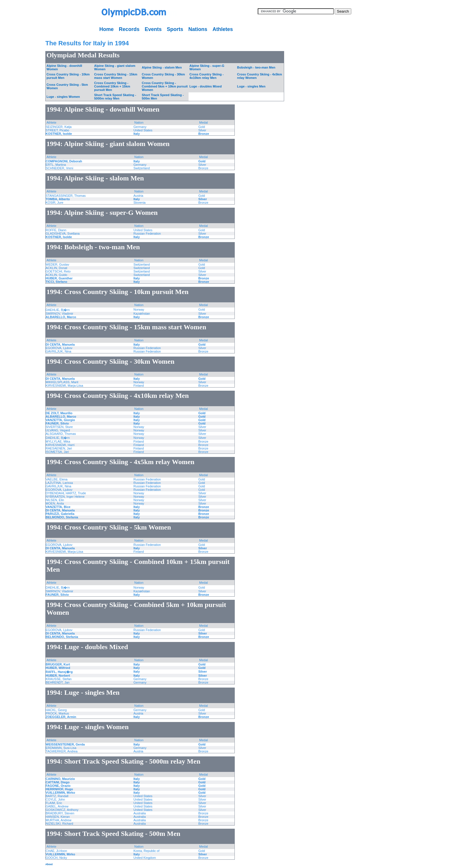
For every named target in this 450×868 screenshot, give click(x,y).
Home (106, 29)
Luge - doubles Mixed (205, 86)
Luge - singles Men (251, 86)
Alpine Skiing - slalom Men (162, 67)
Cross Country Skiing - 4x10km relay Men (206, 76)
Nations (198, 29)
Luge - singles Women (63, 97)
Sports (175, 29)
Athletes (223, 29)
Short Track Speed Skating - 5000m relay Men (115, 97)
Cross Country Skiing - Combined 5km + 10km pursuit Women (165, 86)
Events (153, 29)
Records (129, 29)
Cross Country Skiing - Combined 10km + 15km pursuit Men (112, 86)
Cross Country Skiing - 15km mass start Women (116, 76)
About (49, 864)
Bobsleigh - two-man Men (256, 67)
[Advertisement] (19, 120)
